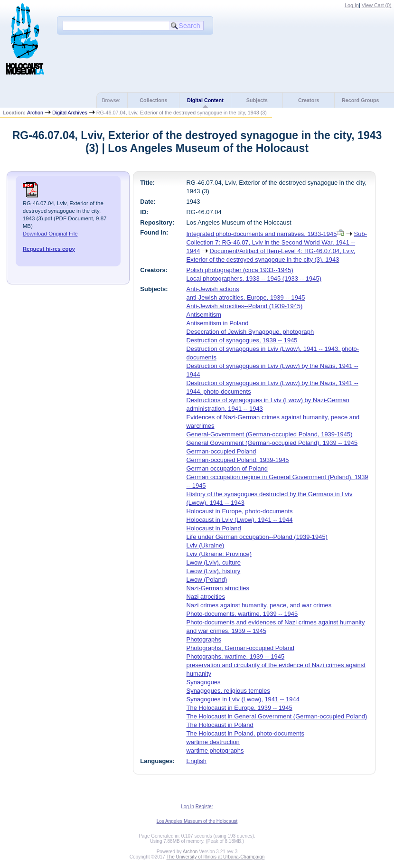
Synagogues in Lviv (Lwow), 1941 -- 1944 (243, 699)
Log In (352, 5)
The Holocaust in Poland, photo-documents (245, 733)
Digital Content (205, 100)
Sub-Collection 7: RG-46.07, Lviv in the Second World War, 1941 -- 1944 (277, 242)
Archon (35, 113)
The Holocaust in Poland (220, 725)
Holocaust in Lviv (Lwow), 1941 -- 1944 (240, 520)
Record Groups (361, 100)
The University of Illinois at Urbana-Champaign (216, 857)
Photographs (204, 639)
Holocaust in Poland (214, 528)
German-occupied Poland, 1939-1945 (238, 460)
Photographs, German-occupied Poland (241, 648)
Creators (309, 100)
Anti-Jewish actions (213, 289)
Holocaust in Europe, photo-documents (240, 511)
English (197, 761)
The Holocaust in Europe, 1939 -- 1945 (239, 708)
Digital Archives (70, 113)
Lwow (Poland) (207, 580)
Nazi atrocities (206, 597)
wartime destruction (213, 742)
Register (204, 807)
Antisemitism (204, 315)
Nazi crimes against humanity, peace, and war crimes (259, 605)
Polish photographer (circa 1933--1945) (240, 270)
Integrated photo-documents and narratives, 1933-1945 (262, 234)
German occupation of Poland (227, 468)
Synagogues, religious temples (228, 691)
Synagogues (204, 682)
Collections (153, 100)
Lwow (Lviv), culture (214, 562)
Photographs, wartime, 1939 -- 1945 (236, 656)
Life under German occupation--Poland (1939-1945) (257, 537)
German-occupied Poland (221, 451)
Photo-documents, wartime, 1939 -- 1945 (242, 614)
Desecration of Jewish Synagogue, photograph (250, 332)
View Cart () (377, 5)
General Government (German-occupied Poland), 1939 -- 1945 (272, 443)
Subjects (257, 100)
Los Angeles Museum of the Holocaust (197, 821)
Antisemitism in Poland (218, 323)
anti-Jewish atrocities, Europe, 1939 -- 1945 (246, 297)
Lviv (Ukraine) (206, 545)
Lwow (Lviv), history (214, 571)
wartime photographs (215, 750)
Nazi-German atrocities (218, 588)
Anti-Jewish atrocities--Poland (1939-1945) (245, 306)
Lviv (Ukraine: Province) (219, 554)
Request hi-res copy (49, 249)
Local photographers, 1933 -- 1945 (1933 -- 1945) (254, 278)
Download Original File (50, 234)
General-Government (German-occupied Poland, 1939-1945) (270, 434)
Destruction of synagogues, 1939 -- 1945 (242, 340)
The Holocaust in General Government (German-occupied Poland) (277, 716)
